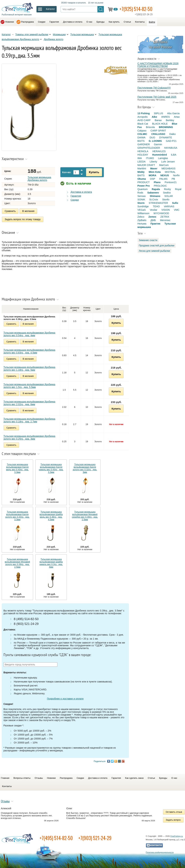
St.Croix (154, 200)
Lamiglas (163, 158)
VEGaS (142, 210)
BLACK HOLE (160, 124)
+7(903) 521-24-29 (95, 838)
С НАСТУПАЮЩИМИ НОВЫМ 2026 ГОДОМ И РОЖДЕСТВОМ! (158, 65)
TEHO (156, 206)
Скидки (42, 22)
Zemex (152, 217)
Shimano (155, 196)
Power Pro (144, 186)
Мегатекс (165, 220)
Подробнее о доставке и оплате (65, 699)
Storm (141, 203)
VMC (177, 210)
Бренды (101, 22)
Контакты (140, 22)
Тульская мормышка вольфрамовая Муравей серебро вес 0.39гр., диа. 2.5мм (85, 516)
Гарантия (54, 22)
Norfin (176, 175)
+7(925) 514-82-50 (136, 9)
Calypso (142, 131)
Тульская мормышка (82, 34)
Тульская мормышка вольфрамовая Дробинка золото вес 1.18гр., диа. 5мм (29, 369)
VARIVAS (169, 206)
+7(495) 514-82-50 (56, 838)
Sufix (175, 203)
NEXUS (165, 175)
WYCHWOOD (161, 213)
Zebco (141, 217)
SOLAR (169, 196)
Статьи (127, 22)
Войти (152, 22)
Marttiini (142, 169)
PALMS (163, 179)
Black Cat (143, 124)
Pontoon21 (171, 182)
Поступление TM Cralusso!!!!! (154, 88)
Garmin (158, 144)
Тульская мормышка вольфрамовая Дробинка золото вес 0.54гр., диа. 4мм (29, 334)
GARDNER (144, 144)
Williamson (144, 213)
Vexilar (154, 210)
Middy (141, 172)
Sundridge (143, 206)
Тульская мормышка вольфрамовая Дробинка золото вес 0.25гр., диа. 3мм (29, 437)
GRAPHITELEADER (149, 148)
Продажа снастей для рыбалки (157, 246)
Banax (158, 120)
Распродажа (28, 22)
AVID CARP (144, 120)
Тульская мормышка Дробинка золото (39, 179)
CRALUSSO (158, 134)
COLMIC (142, 134)
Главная (5, 778)
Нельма (142, 224)
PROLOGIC (160, 186)
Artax (177, 117)
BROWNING (166, 127)
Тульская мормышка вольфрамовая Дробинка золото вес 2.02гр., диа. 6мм (29, 403)
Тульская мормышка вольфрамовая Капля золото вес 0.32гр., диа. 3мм (85, 468)
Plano (157, 182)
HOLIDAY (143, 155)
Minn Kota (155, 172)
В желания (28, 211)
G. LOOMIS (155, 141)
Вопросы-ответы (22, 778)
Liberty (153, 162)
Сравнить (10, 211)
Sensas (142, 196)
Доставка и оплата (73, 22)
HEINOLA (143, 151)
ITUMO (150, 158)
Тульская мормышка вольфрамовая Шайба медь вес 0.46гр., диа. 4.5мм (51, 516)
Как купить (114, 22)
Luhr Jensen (168, 162)
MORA (152, 175)
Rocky (167, 189)
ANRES (166, 117)
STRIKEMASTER (158, 203)
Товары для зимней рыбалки (32, 34)
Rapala (156, 189)
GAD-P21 (171, 141)
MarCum (164, 165)
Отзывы (39, 778)
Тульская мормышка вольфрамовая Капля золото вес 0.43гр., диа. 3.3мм (17, 516)
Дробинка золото (53, 39)
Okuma (142, 179)
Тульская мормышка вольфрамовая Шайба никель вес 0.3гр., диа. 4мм (51, 563)
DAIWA (142, 137)
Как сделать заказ (134, 778)
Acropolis (143, 117)
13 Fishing (144, 113)
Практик (155, 224)
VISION (166, 210)
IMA (140, 158)
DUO (152, 137)
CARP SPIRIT (158, 131)
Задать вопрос (173, 820)
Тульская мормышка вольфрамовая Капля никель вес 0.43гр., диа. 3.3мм (51, 468)
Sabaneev (153, 193)
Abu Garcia (173, 113)
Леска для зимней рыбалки (154, 251)
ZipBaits (142, 220)
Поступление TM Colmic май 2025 (157, 97)
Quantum (143, 189)
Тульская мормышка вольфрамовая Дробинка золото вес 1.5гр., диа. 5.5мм (29, 386)
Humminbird (160, 155)
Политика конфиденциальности (160, 852)
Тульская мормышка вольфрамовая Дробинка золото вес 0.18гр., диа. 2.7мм (29, 420)
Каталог (6, 34)
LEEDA (142, 162)
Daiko (173, 134)
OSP (152, 179)
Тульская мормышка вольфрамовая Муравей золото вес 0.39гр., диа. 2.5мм (17, 563)
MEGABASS (168, 169)
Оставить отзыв (174, 812)
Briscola (150, 127)
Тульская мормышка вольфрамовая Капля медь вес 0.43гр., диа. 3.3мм (17, 468)
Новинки (10, 22)
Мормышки (59, 34)
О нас (89, 22)
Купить (94, 172)
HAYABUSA (171, 148)
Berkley (170, 120)
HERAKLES (159, 151)
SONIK (141, 200)
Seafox (167, 193)
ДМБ (153, 220)
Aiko (154, 117)
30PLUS (158, 113)
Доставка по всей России (160, 44)
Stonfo (166, 200)
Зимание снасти (148, 240)
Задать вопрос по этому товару (23, 219)
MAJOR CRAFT (146, 165)
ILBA (174, 155)
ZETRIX (165, 217)
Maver (154, 169)
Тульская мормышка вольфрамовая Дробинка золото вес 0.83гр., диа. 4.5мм (29, 351)
